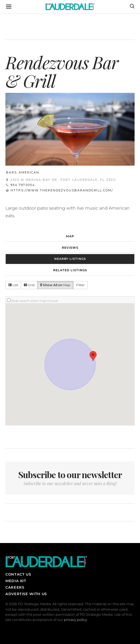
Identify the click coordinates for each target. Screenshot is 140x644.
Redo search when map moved (34, 301)
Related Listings (70, 270)
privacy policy (76, 620)
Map (70, 236)
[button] (93, 356)
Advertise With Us (26, 594)
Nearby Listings (70, 259)
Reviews (70, 248)
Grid (29, 285)
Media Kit (16, 581)
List (13, 285)
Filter (80, 285)
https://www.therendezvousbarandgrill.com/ (62, 190)
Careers (15, 587)
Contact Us (18, 574)
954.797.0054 (23, 185)
